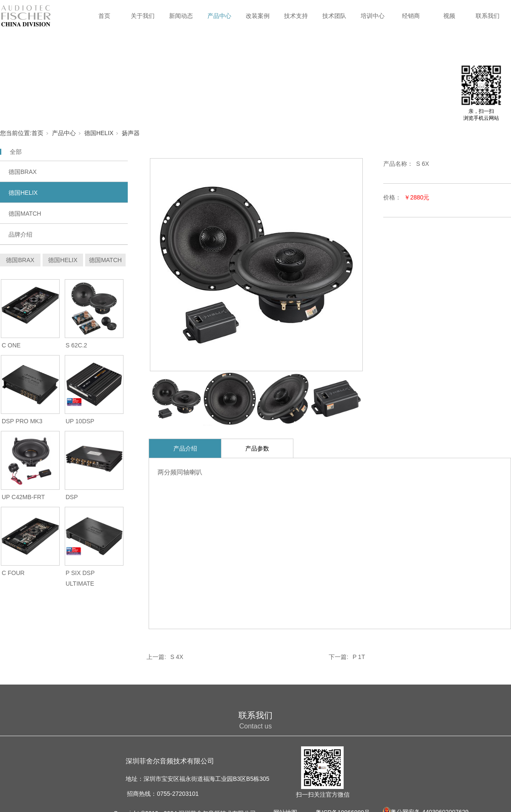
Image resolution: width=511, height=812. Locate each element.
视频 (449, 16)
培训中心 (373, 16)
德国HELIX (99, 133)
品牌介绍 (20, 234)
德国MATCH (25, 214)
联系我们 (488, 16)
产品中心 (219, 16)
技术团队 (334, 16)
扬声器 (131, 133)
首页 (104, 16)
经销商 (411, 16)
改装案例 (258, 16)
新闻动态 (181, 16)
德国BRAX (23, 172)
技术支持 (296, 16)
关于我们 (143, 16)
